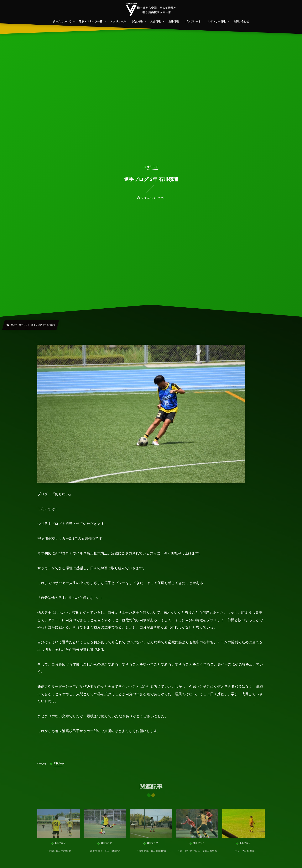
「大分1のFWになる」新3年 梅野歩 (197, 854)
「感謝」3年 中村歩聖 (59, 854)
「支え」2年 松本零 (243, 854)
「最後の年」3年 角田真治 (151, 854)
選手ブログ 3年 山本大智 (105, 854)
